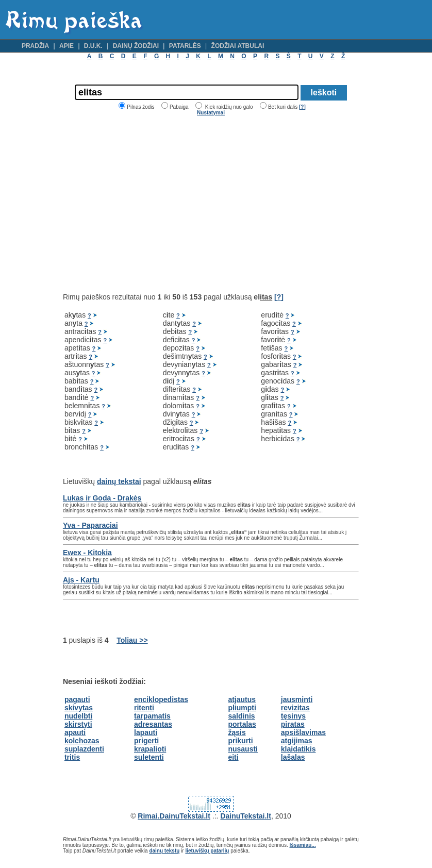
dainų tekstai (119, 481)
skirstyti (78, 724)
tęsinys (293, 716)
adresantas (153, 724)
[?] (302, 107)
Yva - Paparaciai (90, 525)
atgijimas (297, 741)
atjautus (242, 699)
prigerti (146, 741)
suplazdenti (84, 749)
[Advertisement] (149, 204)
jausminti (297, 699)
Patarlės (185, 46)
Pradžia (35, 46)
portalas (242, 724)
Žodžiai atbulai (238, 46)
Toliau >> (132, 640)
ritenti (144, 708)
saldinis (241, 716)
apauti (75, 732)
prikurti (240, 741)
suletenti (149, 757)
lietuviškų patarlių (207, 851)
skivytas (79, 708)
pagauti (77, 699)
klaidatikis (298, 749)
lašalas (293, 757)
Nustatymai (211, 113)
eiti (233, 757)
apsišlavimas (303, 732)
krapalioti (150, 749)
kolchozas (82, 741)
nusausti (243, 749)
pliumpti (242, 708)
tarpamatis (152, 716)
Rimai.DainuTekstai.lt (174, 816)
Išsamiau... (303, 845)
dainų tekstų (164, 851)
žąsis (237, 732)
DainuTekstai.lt (246, 816)
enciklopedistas (161, 699)
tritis (72, 757)
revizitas (295, 708)
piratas (293, 724)
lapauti (146, 732)
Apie (67, 46)
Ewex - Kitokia (87, 553)
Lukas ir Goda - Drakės (102, 498)
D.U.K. (93, 46)
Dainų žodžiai (136, 46)
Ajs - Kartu (81, 580)
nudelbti (78, 716)
